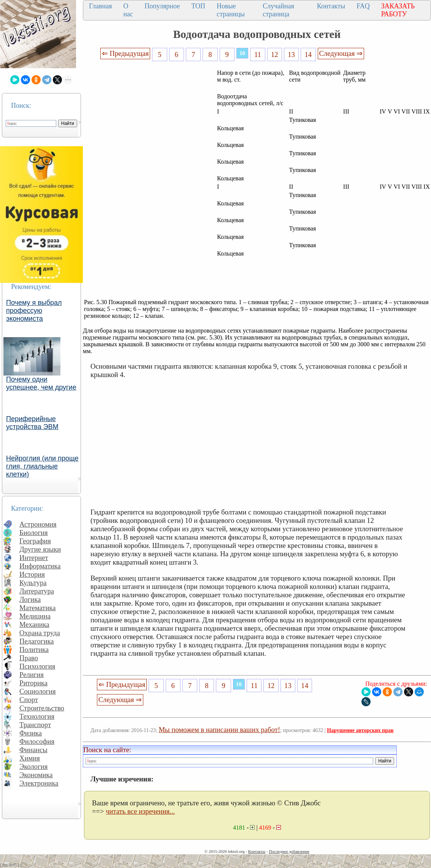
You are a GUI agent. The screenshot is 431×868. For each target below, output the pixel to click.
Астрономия (38, 524)
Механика (34, 624)
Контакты (331, 6)
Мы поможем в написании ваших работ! (219, 730)
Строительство (42, 708)
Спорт (29, 700)
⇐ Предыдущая (125, 53)
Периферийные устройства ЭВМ (32, 423)
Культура (33, 583)
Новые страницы (231, 10)
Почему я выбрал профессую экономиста (34, 311)
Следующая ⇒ (341, 53)
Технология (37, 716)
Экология (33, 766)
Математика (38, 608)
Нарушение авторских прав (360, 730)
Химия (30, 758)
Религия (32, 675)
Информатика (40, 566)
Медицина (35, 616)
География (35, 541)
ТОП (198, 6)
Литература (37, 591)
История (32, 574)
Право (29, 658)
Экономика (36, 775)
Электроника (39, 783)
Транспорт (35, 725)
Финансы (33, 750)
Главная (100, 6)
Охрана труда (40, 633)
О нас (128, 10)
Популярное (162, 6)
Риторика (33, 683)
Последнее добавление (289, 851)
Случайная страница (278, 10)
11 (258, 54)
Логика (30, 599)
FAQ (363, 6)
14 (308, 54)
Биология (34, 533)
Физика (31, 733)
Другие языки (40, 549)
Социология (38, 691)
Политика (34, 649)
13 (291, 54)
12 (275, 54)
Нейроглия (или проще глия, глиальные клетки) (42, 466)
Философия (37, 741)
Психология (37, 666)
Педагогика (37, 641)
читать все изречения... (140, 811)
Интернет (34, 558)
